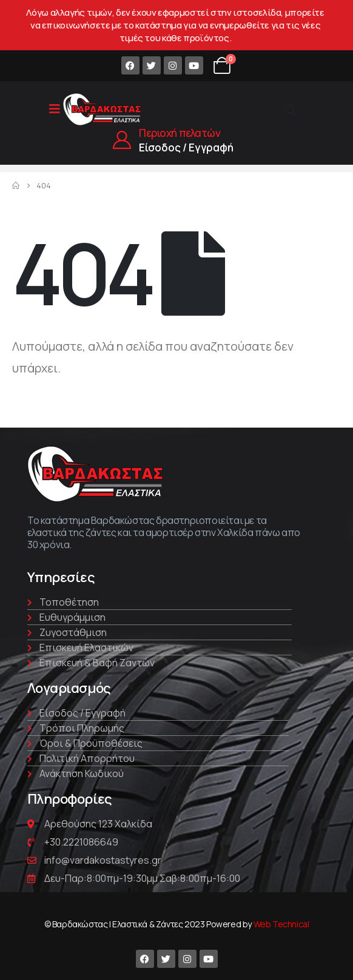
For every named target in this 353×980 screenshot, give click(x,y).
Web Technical (281, 924)
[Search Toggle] (291, 110)
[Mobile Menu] (55, 109)
